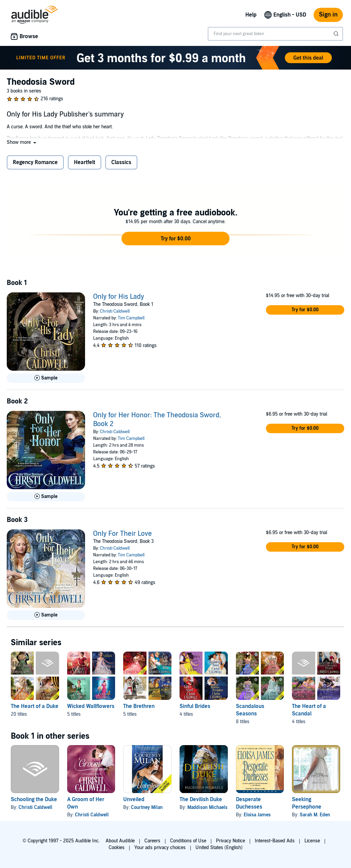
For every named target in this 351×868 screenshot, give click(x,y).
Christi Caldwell (115, 311)
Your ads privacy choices (160, 848)
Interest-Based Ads (275, 841)
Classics (121, 162)
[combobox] (275, 34)
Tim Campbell (131, 318)
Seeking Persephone (307, 803)
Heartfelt (85, 162)
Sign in (328, 15)
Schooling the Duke (34, 799)
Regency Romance (35, 162)
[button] (22, 142)
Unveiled (134, 799)
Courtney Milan (147, 807)
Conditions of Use (188, 841)
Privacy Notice (231, 841)
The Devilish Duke (201, 799)
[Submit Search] (337, 34)
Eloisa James (257, 815)
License (312, 841)
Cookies (117, 848)
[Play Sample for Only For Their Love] (46, 615)
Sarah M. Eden (315, 815)
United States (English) (219, 848)
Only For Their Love (123, 534)
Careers (152, 841)
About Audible (120, 841)
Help (251, 15)
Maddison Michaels (207, 807)
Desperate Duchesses (249, 803)
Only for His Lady (119, 297)
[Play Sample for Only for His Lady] (46, 378)
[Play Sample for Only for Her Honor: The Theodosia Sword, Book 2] (46, 497)
